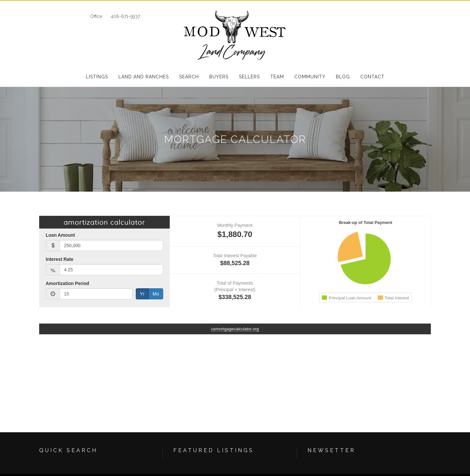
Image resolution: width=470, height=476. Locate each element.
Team (277, 77)
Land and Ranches (144, 77)
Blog (343, 77)
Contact (372, 77)
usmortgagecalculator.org (235, 329)
